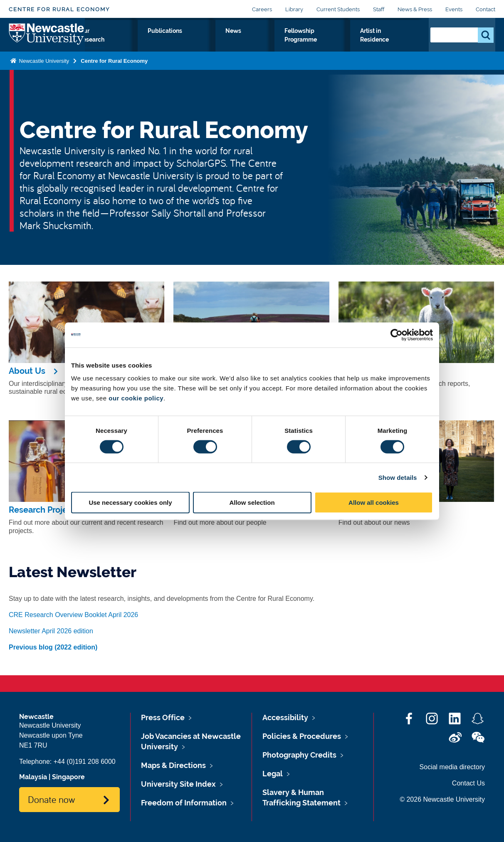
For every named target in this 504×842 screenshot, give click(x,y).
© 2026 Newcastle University (442, 799)
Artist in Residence (387, 45)
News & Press (415, 9)
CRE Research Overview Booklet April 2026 (73, 615)
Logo (47, 43)
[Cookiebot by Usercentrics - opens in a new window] (397, 335)
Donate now (51, 799)
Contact (485, 9)
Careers (262, 9)
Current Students (338, 9)
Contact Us (468, 783)
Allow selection (252, 502)
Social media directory (452, 767)
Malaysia (33, 777)
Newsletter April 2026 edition (51, 631)
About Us (106, 45)
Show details (398, 477)
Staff (379, 9)
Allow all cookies (374, 502)
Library (294, 9)
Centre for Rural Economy (59, 9)
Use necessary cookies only (130, 502)
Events (454, 9)
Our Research (154, 45)
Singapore (68, 777)
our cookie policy (136, 398)
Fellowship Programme (308, 45)
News (250, 40)
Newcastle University (43, 78)
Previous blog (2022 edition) (53, 647)
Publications (208, 40)
